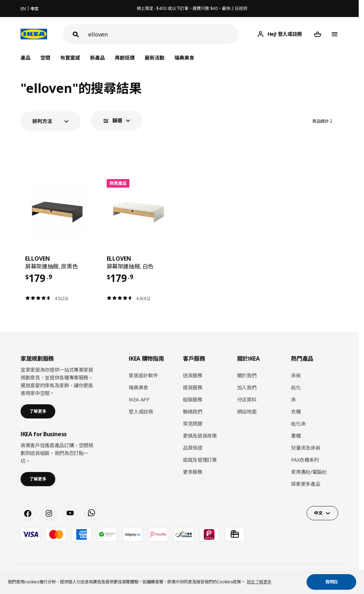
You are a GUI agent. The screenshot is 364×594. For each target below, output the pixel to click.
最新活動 (155, 58)
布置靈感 (70, 58)
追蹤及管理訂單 (200, 460)
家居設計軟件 (143, 375)
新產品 (97, 58)
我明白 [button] (332, 582)
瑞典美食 (184, 58)
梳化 (296, 387)
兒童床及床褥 (306, 448)
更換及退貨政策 (200, 436)
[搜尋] (163, 34)
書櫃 (296, 436)
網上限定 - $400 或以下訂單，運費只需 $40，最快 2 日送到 (192, 8)
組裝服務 (193, 399)
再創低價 (125, 58)
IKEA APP (139, 399)
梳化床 (298, 424)
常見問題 (193, 424)
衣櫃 (296, 412)
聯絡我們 (193, 412)
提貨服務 (193, 387)
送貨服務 (193, 375)
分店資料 (247, 399)
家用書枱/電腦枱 (309, 472)
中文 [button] (318, 513)
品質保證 (193, 448)
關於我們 (247, 375)
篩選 (117, 120)
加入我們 (247, 387)
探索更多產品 (306, 484)
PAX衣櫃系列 (305, 460)
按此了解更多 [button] (259, 582)
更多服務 (193, 472)
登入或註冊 (141, 412)
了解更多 (38, 411)
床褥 (296, 375)
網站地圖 (247, 412)
